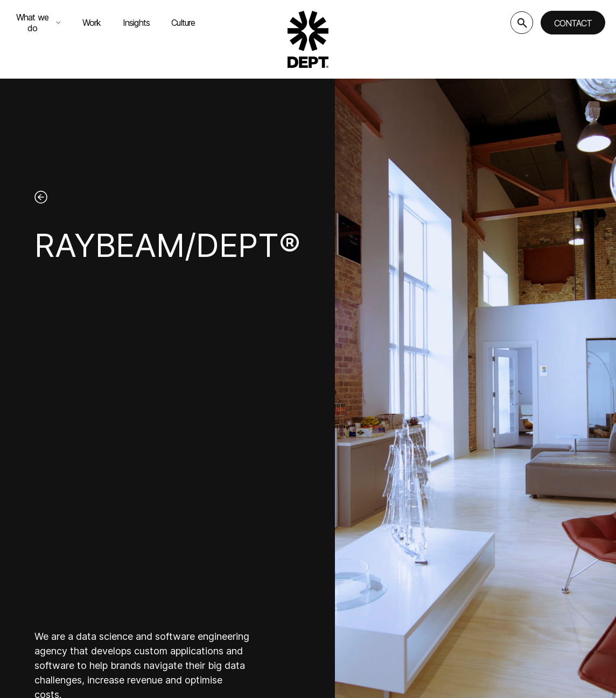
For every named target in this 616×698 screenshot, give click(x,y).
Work (92, 23)
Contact (573, 23)
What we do (38, 23)
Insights (136, 23)
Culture (183, 23)
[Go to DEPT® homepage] (308, 39)
